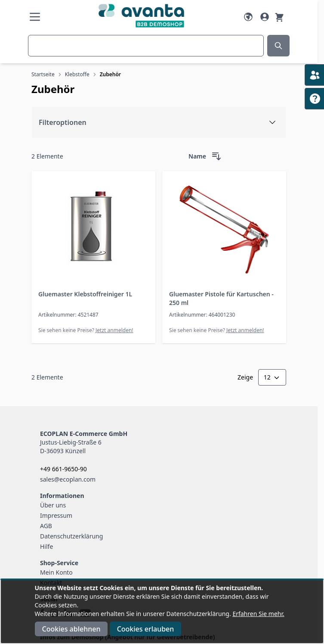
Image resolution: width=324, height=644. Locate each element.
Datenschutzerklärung (71, 536)
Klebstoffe (77, 74)
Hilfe (46, 546)
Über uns (53, 505)
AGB (46, 526)
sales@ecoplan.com (68, 479)
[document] (162, 612)
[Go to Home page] (142, 16)
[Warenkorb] (279, 17)
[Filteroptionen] (159, 122)
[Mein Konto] (265, 17)
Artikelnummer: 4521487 (68, 315)
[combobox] (146, 46)
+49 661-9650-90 (63, 469)
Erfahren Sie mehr (258, 614)
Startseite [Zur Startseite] (43, 74)
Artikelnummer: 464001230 (202, 315)
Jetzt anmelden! (114, 330)
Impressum (56, 515)
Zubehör (110, 74)
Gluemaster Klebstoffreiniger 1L (85, 294)
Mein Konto (56, 572)
